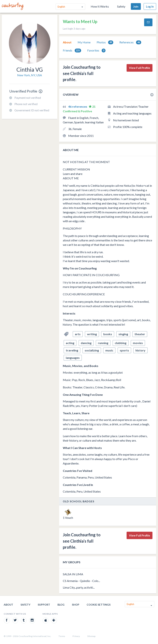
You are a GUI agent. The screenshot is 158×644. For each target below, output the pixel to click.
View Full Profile (140, 68)
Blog (61, 605)
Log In (150, 6)
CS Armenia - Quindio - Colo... (81, 581)
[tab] (67, 42)
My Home (84, 42)
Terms (62, 636)
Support (44, 605)
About (67, 42)
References (130, 42)
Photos (105, 42)
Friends (72, 51)
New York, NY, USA (30, 75)
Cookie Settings (99, 605)
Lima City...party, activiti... (79, 587)
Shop (76, 605)
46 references (78, 106)
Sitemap (91, 636)
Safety (121, 6)
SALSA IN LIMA (73, 574)
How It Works (100, 6)
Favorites (96, 51)
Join (136, 6)
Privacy (76, 636)
